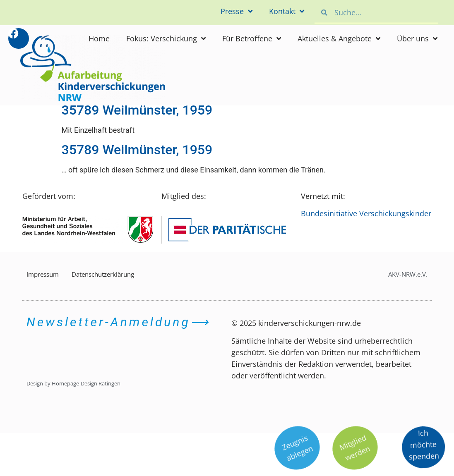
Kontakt (287, 11)
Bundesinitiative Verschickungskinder (366, 213)
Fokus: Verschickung (166, 38)
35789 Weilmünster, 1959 (137, 110)
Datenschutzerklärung (103, 274)
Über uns (417, 38)
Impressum (43, 274)
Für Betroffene (252, 38)
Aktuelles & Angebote (339, 38)
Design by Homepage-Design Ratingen (73, 383)
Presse (237, 11)
